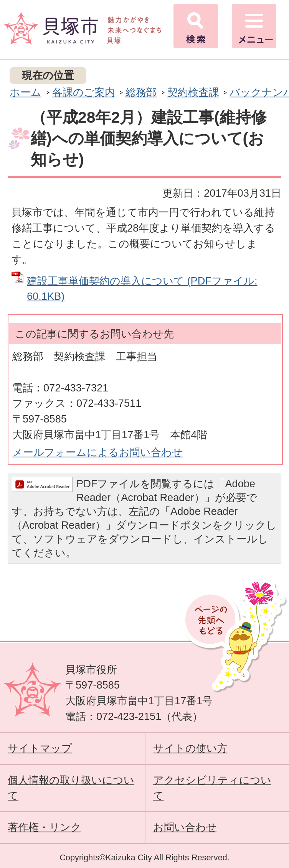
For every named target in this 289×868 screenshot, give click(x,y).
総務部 (141, 92)
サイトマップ (40, 748)
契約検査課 (193, 92)
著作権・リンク (45, 827)
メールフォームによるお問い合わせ (97, 452)
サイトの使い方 (190, 748)
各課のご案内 (84, 92)
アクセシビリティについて (212, 788)
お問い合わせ (185, 827)
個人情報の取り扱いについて (71, 788)
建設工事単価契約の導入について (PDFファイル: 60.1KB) (142, 289)
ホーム (26, 92)
